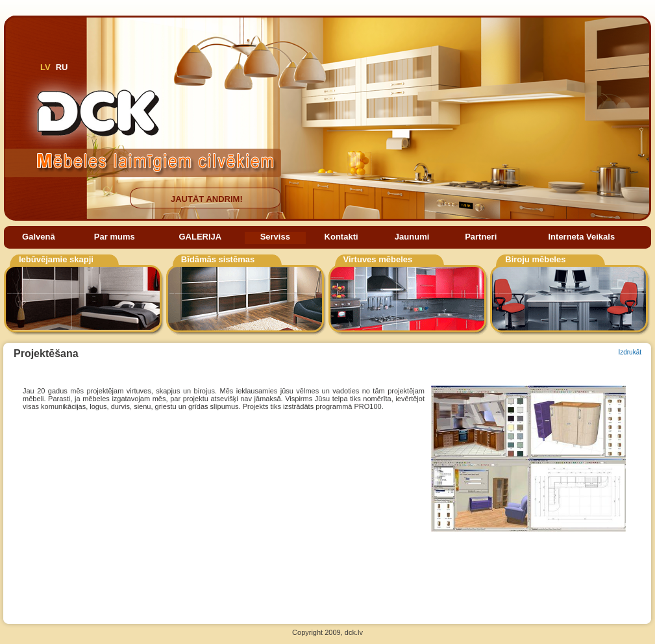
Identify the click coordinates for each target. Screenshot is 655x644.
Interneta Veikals (582, 237)
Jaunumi (412, 237)
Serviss (275, 237)
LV (45, 67)
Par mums (115, 237)
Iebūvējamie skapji (56, 259)
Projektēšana (46, 353)
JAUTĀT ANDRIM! (207, 199)
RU (62, 67)
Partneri (481, 237)
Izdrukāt (630, 352)
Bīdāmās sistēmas (218, 259)
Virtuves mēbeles (378, 259)
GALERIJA (200, 237)
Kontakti (341, 237)
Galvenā (39, 237)
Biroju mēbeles (535, 259)
